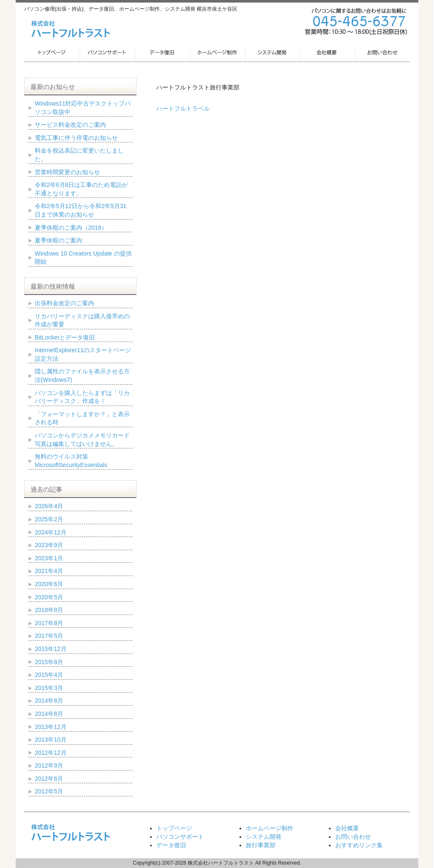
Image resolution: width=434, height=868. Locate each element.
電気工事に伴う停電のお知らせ (76, 138)
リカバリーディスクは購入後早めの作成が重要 (82, 320)
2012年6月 (49, 779)
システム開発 (264, 837)
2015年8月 (49, 662)
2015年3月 (49, 688)
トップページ (174, 828)
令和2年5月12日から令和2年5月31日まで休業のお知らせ (81, 210)
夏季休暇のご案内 (58, 240)
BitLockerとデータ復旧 (65, 337)
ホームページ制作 (270, 828)
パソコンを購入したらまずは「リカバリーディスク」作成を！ (82, 397)
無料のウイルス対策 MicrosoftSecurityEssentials (71, 461)
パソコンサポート (180, 837)
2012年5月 (49, 791)
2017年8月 (49, 623)
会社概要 (347, 828)
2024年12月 (51, 532)
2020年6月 (49, 584)
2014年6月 (49, 714)
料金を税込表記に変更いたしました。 (79, 155)
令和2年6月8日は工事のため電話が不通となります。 (81, 189)
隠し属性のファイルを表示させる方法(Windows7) (82, 376)
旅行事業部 (261, 845)
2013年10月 (51, 740)
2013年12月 (51, 727)
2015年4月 (49, 675)
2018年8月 (49, 610)
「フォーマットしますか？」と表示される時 (82, 418)
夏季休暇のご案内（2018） (71, 228)
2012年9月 (49, 765)
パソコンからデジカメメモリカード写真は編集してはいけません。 (82, 440)
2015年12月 (51, 649)
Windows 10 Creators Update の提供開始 (83, 258)
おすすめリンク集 (359, 845)
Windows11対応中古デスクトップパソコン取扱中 (83, 108)
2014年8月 (49, 701)
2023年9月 (49, 545)
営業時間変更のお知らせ (67, 172)
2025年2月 (49, 519)
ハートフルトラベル (183, 108)
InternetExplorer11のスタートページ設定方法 (83, 354)
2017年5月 (49, 636)
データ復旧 (171, 845)
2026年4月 (49, 506)
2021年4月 (49, 571)
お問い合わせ (353, 837)
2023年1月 (49, 558)
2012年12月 (51, 753)
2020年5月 (49, 597)
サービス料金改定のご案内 (70, 125)
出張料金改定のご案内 (64, 303)
